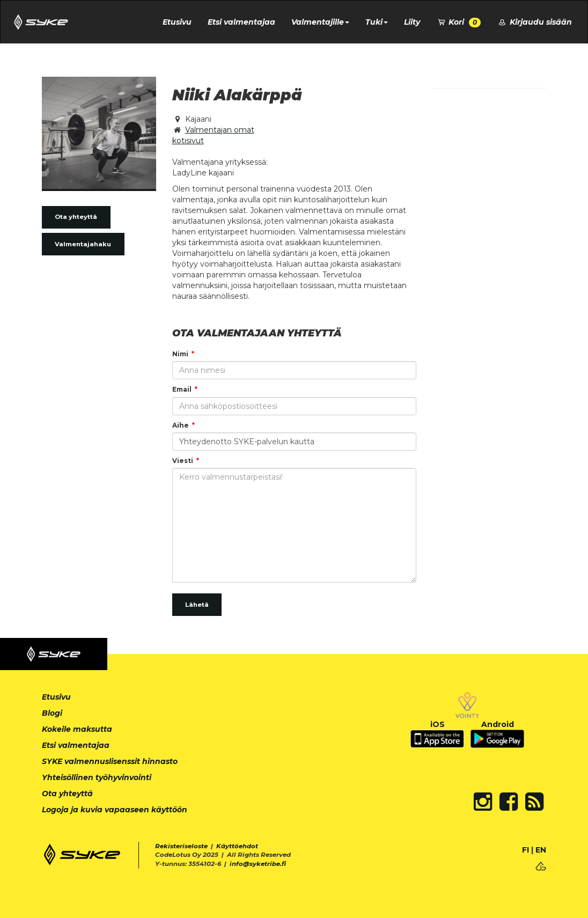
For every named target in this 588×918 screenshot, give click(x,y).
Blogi (52, 713)
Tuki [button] (377, 22)
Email (182, 389)
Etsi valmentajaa (241, 22)
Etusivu (177, 22)
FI (525, 850)
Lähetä (197, 605)
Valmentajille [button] (320, 22)
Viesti (183, 461)
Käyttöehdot (237, 846)
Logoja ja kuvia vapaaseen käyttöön (115, 810)
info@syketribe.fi (258, 864)
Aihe (181, 425)
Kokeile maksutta (77, 729)
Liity (412, 22)
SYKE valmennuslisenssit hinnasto (110, 761)
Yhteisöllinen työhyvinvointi (97, 777)
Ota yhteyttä (76, 217)
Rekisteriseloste (181, 846)
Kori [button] (459, 22)
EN (541, 850)
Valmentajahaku (83, 244)
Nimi (180, 354)
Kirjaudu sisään (534, 22)
